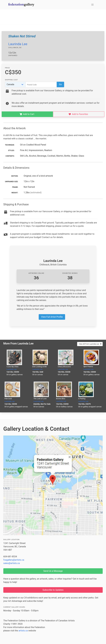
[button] (92, 5)
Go (60, 84)
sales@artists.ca (12, 563)
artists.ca (23, 631)
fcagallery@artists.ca (14, 560)
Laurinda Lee (18, 44)
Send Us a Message (53, 571)
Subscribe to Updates (53, 590)
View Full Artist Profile (52, 317)
